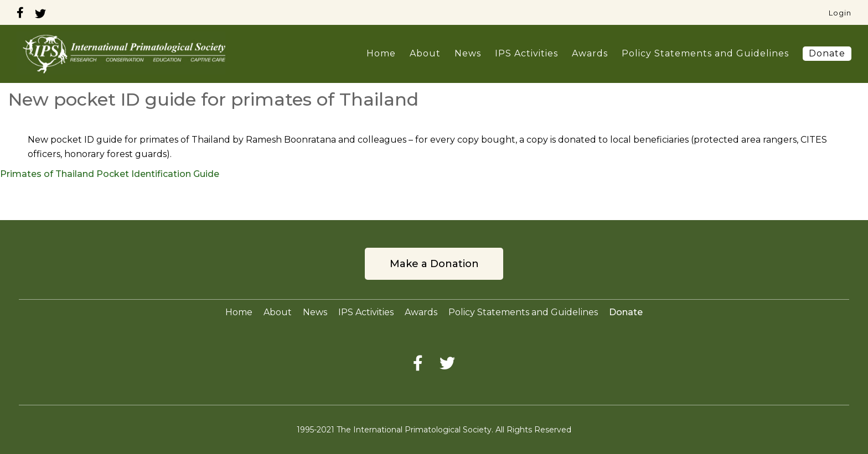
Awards (590, 53)
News (468, 53)
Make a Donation (434, 264)
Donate (827, 53)
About (425, 53)
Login (840, 13)
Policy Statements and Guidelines (705, 53)
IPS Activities (526, 53)
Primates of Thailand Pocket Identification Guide (110, 174)
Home (381, 53)
